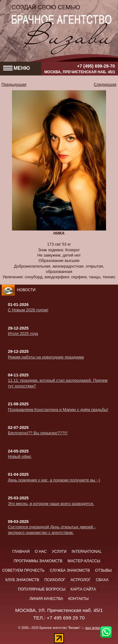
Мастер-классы (84, 561)
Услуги (59, 552)
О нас (41, 552)
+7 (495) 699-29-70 (96, 66)
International (87, 552)
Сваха (102, 580)
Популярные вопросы (42, 589)
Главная (21, 552)
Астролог (81, 580)
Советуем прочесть (23, 570)
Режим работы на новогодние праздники (46, 357)
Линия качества (46, 599)
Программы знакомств (38, 561)
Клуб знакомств (22, 580)
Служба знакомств (70, 570)
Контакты (79, 599)
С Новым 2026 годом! (28, 310)
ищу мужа (93, 628)
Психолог (55, 580)
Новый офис (20, 456)
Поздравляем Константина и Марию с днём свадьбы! (58, 410)
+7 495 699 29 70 (66, 618)
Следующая (105, 84)
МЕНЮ (17, 68)
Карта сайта (83, 589)
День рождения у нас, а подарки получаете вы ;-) (54, 480)
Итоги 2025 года (23, 333)
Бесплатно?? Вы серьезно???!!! (38, 433)
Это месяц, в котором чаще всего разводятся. (51, 504)
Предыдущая (14, 84)
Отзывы (103, 570)
